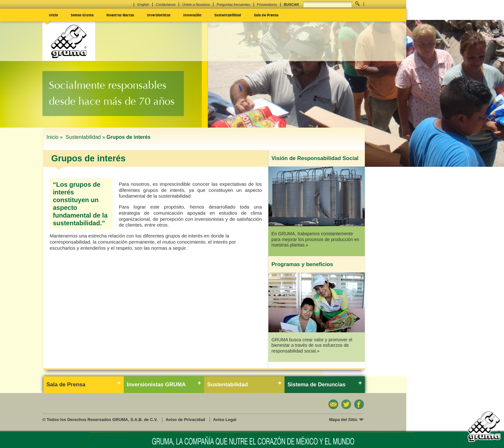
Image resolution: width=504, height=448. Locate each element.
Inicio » (55, 137)
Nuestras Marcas (120, 15)
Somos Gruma (82, 15)
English (143, 4)
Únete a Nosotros (196, 4)
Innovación (192, 15)
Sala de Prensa (266, 15)
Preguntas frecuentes (234, 4)
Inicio (53, 15)
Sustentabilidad (228, 15)
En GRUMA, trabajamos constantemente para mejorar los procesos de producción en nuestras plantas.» (315, 239)
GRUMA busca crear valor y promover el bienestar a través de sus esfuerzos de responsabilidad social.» (312, 345)
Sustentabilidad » (85, 137)
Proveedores (267, 4)
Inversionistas (159, 15)
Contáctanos (166, 4)
